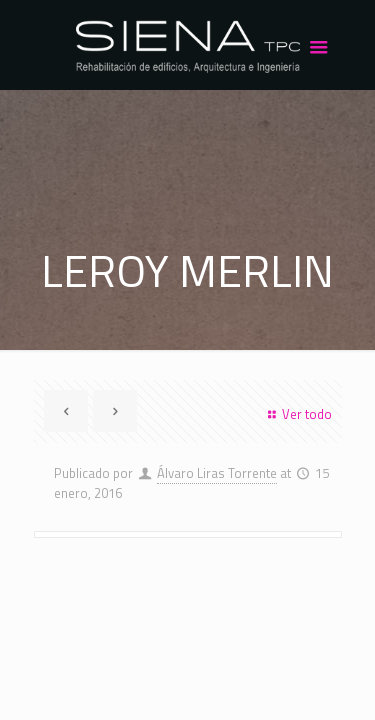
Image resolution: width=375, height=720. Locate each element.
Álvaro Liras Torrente (217, 473)
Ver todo (297, 414)
